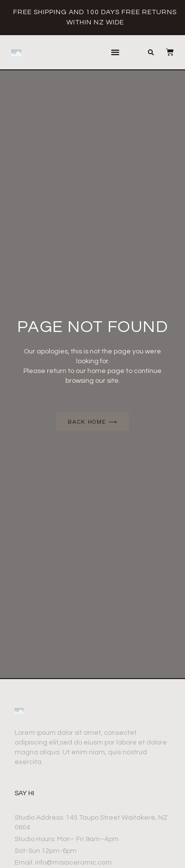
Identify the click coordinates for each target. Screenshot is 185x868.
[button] (115, 52)
